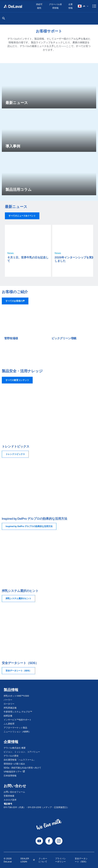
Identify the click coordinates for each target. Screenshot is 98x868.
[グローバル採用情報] (55, 6)
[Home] (13, 6)
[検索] (4, 18)
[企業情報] (71, 6)
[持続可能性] (39, 6)
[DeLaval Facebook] (49, 841)
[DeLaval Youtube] (39, 841)
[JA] (83, 6)
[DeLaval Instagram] (59, 841)
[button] (22, 216)
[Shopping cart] (94, 6)
